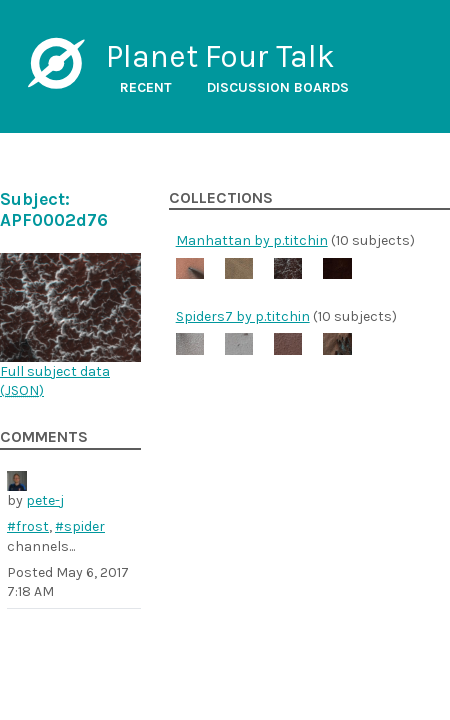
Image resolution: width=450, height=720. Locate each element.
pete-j (45, 500)
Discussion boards (278, 87)
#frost (28, 526)
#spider (80, 526)
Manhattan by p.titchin (252, 240)
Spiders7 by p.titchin (243, 316)
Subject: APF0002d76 (54, 210)
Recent (146, 87)
